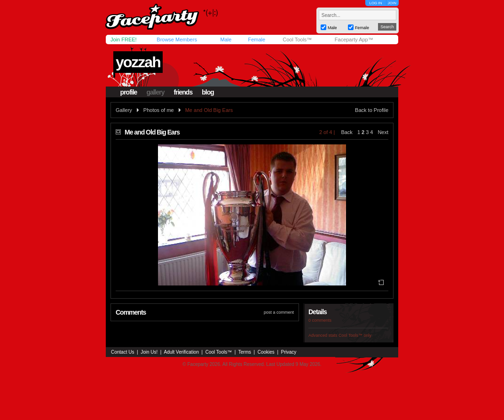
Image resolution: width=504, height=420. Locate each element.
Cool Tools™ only (355, 335)
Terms (245, 352)
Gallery (124, 110)
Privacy (289, 352)
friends (183, 92)
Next (383, 132)
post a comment (279, 312)
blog (208, 92)
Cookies (266, 352)
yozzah (138, 62)
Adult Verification (181, 352)
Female (256, 40)
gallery (155, 92)
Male (226, 40)
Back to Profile (372, 110)
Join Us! (149, 352)
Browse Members (177, 40)
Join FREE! (124, 40)
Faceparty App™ (354, 40)
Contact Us (122, 352)
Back (346, 132)
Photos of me (159, 110)
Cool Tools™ (297, 40)
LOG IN (375, 3)
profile (129, 92)
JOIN (392, 3)
